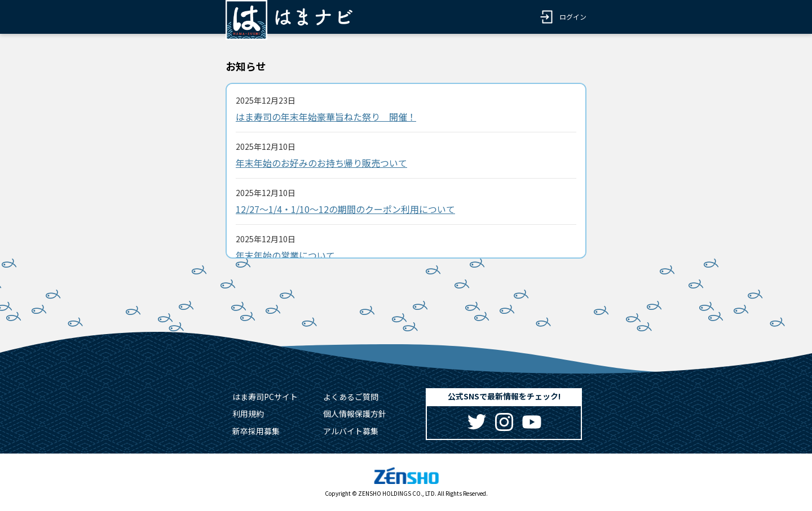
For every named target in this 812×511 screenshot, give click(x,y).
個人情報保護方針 (355, 414)
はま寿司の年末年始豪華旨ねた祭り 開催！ (326, 117)
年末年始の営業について (285, 255)
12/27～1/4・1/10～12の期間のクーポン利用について (345, 209)
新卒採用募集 (256, 431)
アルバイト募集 (351, 431)
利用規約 (248, 414)
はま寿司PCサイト (265, 397)
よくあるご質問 (351, 397)
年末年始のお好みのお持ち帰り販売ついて (321, 163)
